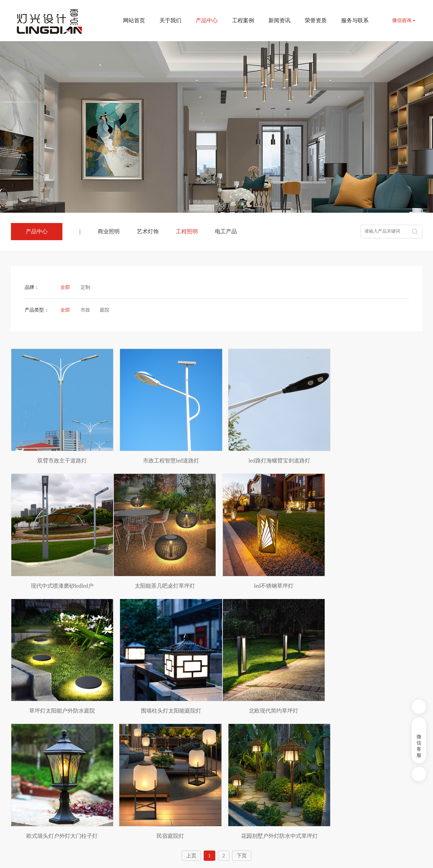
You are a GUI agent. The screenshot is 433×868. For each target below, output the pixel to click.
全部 (65, 287)
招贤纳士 (273, 799)
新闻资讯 (279, 20)
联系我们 (273, 778)
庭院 (105, 310)
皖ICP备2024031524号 (275, 847)
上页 (191, 718)
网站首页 (134, 20)
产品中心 (125, 763)
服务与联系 (355, 20)
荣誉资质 (316, 20)
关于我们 (170, 20)
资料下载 (273, 789)
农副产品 (77, 799)
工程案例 (243, 20)
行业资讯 (223, 789)
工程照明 (187, 231)
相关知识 (223, 799)
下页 (242, 718)
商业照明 (109, 231)
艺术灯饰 (148, 231)
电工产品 (226, 231)
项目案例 (173, 778)
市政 (85, 310)
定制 (85, 287)
